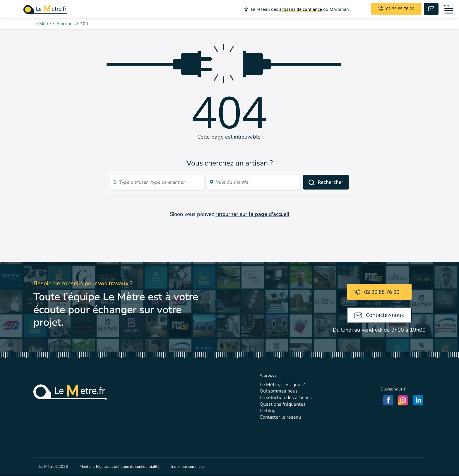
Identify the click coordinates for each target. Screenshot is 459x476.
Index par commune (188, 467)
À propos (66, 23)
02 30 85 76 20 (377, 292)
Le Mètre (42, 23)
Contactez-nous (379, 315)
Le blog (268, 411)
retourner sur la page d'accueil (252, 214)
